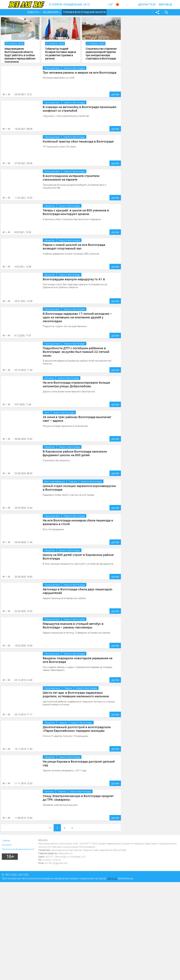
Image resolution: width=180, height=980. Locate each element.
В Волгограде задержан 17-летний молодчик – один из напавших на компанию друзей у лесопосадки (79, 315)
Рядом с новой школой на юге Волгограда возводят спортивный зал (79, 246)
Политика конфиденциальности (18, 849)
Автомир (49, 378)
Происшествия (52, 68)
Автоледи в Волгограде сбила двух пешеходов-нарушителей (75, 591)
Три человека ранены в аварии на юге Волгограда (78, 72)
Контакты (7, 845)
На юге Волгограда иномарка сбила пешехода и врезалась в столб (76, 522)
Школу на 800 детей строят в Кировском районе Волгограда (76, 556)
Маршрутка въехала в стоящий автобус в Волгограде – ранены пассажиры (80, 625)
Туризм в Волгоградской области (84, 12)
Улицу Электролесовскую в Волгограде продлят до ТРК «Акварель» (78, 797)
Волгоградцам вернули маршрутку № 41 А (72, 279)
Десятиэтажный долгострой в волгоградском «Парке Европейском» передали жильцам (80, 729)
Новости (33, 12)
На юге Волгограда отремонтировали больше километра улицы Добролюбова (74, 384)
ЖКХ (47, 412)
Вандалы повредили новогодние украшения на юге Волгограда (78, 660)
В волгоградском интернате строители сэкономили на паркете (78, 177)
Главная (6, 840)
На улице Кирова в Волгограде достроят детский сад (79, 761)
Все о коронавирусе (55, 481)
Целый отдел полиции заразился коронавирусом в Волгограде (78, 487)
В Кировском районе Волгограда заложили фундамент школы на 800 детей (72, 453)
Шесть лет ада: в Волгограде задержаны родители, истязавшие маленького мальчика (78, 694)
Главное (73, 481)
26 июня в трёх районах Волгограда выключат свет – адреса (80, 418)
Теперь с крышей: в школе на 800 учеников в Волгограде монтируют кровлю (74, 212)
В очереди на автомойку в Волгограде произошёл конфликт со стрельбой (77, 108)
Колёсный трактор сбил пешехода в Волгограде (76, 141)
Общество (50, 206)
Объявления (50, 12)
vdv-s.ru (112, 878)
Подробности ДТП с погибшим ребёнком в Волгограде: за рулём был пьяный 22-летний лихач (78, 350)
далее (115, 94)
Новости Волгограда (74, 68)
